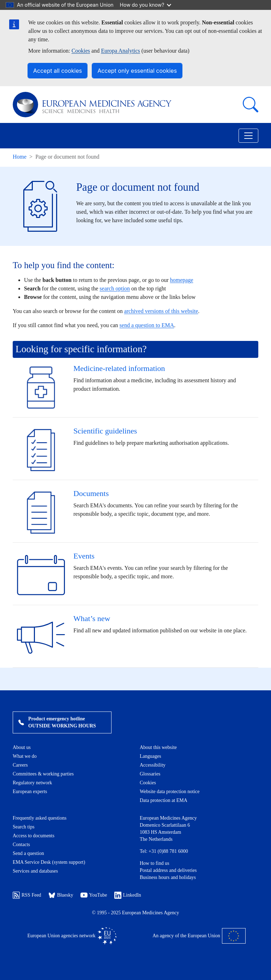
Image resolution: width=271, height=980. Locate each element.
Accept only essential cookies (137, 71)
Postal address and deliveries (168, 870)
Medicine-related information (119, 368)
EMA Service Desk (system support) (49, 862)
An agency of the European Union (199, 936)
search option (115, 288)
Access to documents (34, 836)
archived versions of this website (161, 311)
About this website (158, 747)
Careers (20, 765)
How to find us (155, 863)
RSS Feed (27, 895)
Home (20, 157)
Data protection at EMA (164, 800)
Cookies (81, 51)
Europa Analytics (121, 51)
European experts (30, 792)
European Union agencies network (72, 936)
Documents (91, 493)
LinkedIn (128, 895)
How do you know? (146, 5)
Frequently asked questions (40, 818)
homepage (182, 280)
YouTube (94, 895)
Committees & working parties (43, 774)
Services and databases (35, 871)
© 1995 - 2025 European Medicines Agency (135, 913)
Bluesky (61, 895)
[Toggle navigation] (248, 136)
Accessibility (153, 765)
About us (22, 747)
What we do (25, 756)
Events (84, 556)
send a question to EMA (147, 325)
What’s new (92, 618)
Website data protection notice (170, 792)
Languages (150, 756)
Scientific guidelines (105, 431)
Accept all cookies (58, 71)
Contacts (21, 845)
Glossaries (150, 774)
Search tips (24, 827)
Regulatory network (32, 783)
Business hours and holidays (168, 877)
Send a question (28, 853)
